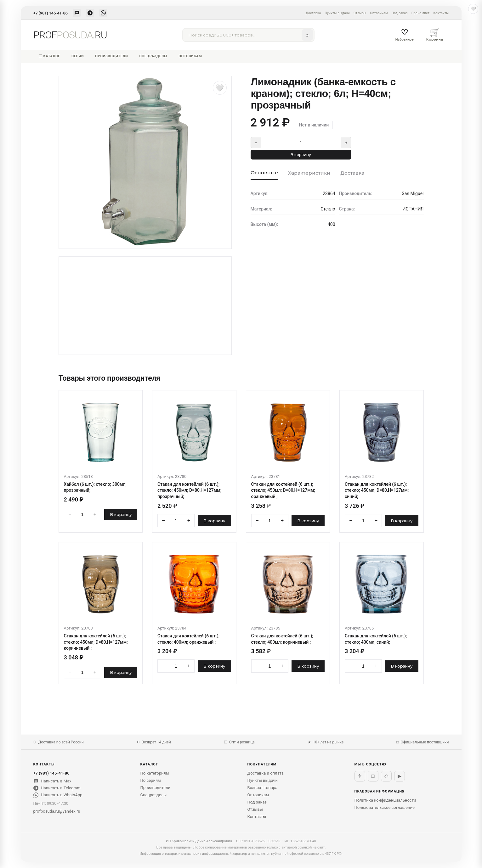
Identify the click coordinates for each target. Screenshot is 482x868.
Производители (111, 56)
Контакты (441, 13)
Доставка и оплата (266, 773)
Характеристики (309, 173)
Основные (264, 173)
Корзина (435, 34)
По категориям (155, 773)
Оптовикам (379, 13)
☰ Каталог (50, 56)
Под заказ (400, 13)
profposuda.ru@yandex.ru (57, 811)
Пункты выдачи (337, 13)
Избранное (405, 35)
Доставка (313, 13)
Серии (78, 56)
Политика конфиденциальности (385, 800)
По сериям (151, 780)
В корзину (301, 155)
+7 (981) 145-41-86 (51, 13)
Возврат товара (263, 788)
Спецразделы (153, 56)
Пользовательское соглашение (385, 807)
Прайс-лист (421, 13)
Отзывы (360, 13)
